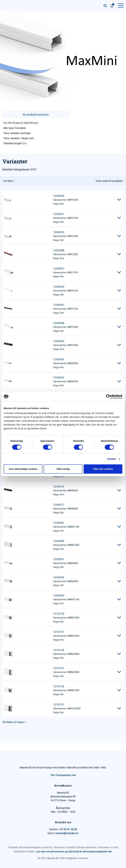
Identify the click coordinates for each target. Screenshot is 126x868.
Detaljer (112, 459)
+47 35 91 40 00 (68, 829)
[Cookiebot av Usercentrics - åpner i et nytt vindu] (108, 397)
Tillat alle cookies (103, 469)
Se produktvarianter (36, 114)
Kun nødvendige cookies (23, 469)
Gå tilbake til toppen (15, 722)
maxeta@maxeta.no (67, 833)
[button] (63, 181)
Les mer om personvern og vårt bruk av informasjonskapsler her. (74, 852)
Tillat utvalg (63, 469)
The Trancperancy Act (63, 775)
